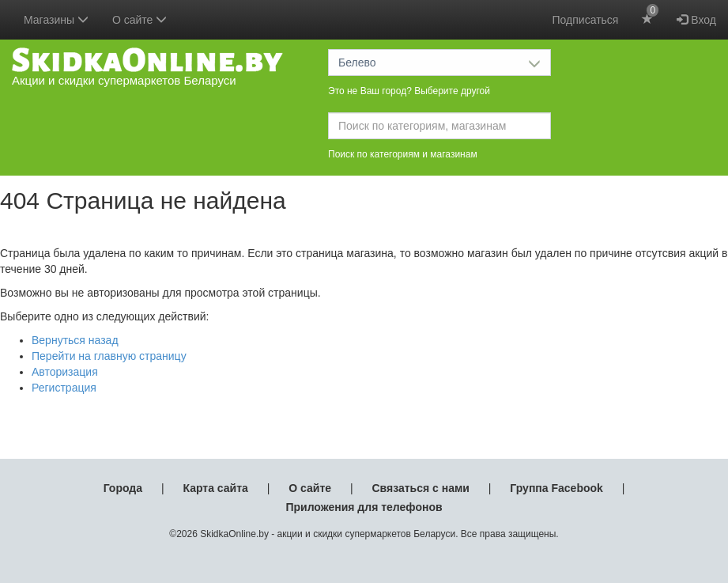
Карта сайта (215, 488)
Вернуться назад (75, 340)
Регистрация (64, 388)
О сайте (310, 488)
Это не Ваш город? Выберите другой (409, 91)
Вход (696, 20)
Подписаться (586, 20)
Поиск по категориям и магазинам (403, 154)
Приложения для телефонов (364, 507)
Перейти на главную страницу (109, 356)
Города (123, 488)
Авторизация (65, 372)
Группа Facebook (556, 488)
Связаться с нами (420, 488)
